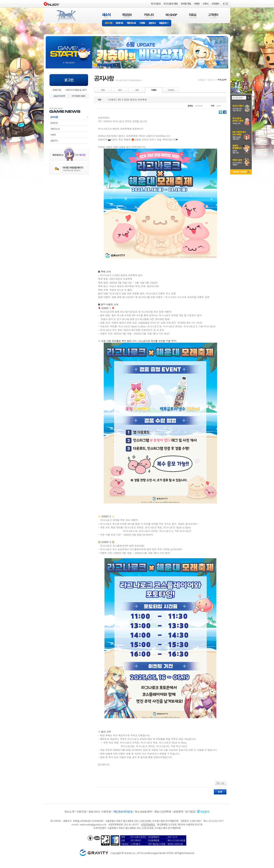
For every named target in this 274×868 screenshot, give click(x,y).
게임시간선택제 (163, 812)
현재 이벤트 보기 (116, 65)
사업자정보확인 (148, 824)
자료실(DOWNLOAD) (193, 16)
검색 (249, 98)
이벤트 (142, 23)
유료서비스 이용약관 (100, 812)
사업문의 (205, 812)
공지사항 (108, 23)
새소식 (211, 80)
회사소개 (69, 812)
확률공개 (164, 23)
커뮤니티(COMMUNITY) (149, 16)
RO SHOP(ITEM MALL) (171, 16)
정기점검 (190, 812)
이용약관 (81, 812)
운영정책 (178, 812)
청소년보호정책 (143, 812)
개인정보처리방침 (123, 812)
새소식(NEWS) (106, 16)
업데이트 (120, 23)
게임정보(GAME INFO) (127, 16)
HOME (201, 80)
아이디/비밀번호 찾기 (76, 90)
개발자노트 (131, 23)
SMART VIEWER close (241, 172)
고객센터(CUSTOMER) (213, 16)
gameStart (69, 49)
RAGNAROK (66, 16)
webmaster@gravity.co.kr (93, 824)
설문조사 (152, 23)
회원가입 (57, 90)
